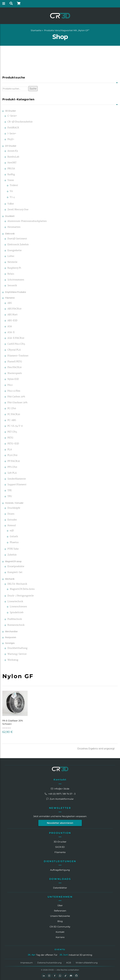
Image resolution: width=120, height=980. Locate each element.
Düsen (11, 514)
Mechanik (10, 579)
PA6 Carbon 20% (16, 397)
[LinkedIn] (44, 976)
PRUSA (11, 169)
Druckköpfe (14, 508)
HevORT (12, 163)
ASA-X (11, 332)
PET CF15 (12, 432)
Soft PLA (12, 473)
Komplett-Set (15, 572)
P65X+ (11, 139)
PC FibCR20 (14, 414)
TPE (10, 491)
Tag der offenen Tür (47, 955)
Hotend (12, 526)
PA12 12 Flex (14, 391)
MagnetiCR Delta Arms (22, 589)
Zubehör (12, 555)
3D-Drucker (10, 111)
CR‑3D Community (60, 927)
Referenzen (60, 911)
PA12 (10, 385)
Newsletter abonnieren (60, 823)
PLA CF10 (12, 455)
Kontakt (60, 780)
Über (60, 905)
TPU (10, 497)
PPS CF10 (12, 467)
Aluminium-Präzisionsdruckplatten (27, 221)
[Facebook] (55, 976)
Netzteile (12, 262)
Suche (33, 89)
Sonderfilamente (17, 479)
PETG (10, 438)
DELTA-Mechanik (17, 584)
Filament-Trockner (18, 356)
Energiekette (15, 251)
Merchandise (11, 631)
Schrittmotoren (16, 280)
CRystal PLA (14, 350)
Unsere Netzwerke (60, 916)
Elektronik (10, 234)
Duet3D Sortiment (17, 239)
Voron (11, 180)
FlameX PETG (15, 362)
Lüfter (11, 256)
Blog (60, 921)
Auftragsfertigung (60, 870)
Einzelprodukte (16, 567)
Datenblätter (60, 888)
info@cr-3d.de (60, 789)
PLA (10, 450)
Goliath (14, 537)
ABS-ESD (12, 321)
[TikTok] (66, 976)
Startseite (36, 30)
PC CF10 (12, 409)
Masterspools (15, 373)
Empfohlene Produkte (16, 292)
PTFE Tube (13, 549)
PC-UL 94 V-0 (15, 426)
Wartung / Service (17, 654)
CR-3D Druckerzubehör (20, 122)
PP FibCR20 (14, 461)
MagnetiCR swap (13, 561)
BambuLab (13, 157)
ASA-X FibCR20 (16, 338)
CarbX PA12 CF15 (16, 344)
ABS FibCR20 (14, 309)
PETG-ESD (13, 444)
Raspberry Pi (14, 268)
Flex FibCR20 (15, 368)
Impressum (27, 963)
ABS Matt (12, 315)
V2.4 (12, 197)
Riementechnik (16, 625)
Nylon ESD (13, 379)
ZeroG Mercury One (18, 210)
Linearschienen (18, 607)
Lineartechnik (15, 602)
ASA (10, 327)
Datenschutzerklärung (49, 963)
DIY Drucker (11, 146)
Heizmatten (14, 227)
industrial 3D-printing (80, 955)
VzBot (11, 204)
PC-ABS (12, 420)
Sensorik (12, 286)
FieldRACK (13, 128)
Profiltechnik (15, 619)
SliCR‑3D (60, 847)
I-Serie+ (12, 134)
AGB (69, 963)
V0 (11, 191)
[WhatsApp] (60, 976)
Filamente (10, 298)
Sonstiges (10, 643)
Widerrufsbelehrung (87, 963)
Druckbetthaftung (17, 648)
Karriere (60, 937)
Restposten (11, 637)
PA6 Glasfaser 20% (17, 403)
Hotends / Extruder (14, 503)
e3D (12, 531)
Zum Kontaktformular (60, 799)
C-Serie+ (12, 116)
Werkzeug (13, 660)
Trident (14, 186)
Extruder (12, 520)
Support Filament (17, 485)
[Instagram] (49, 976)
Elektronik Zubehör (18, 245)
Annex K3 (13, 151)
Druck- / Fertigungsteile (21, 596)
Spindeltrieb (17, 613)
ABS (10, 303)
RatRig (11, 175)
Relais (11, 274)
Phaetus (14, 543)
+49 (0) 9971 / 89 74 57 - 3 (60, 794)
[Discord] (71, 976)
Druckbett (10, 216)
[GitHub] (76, 976)
